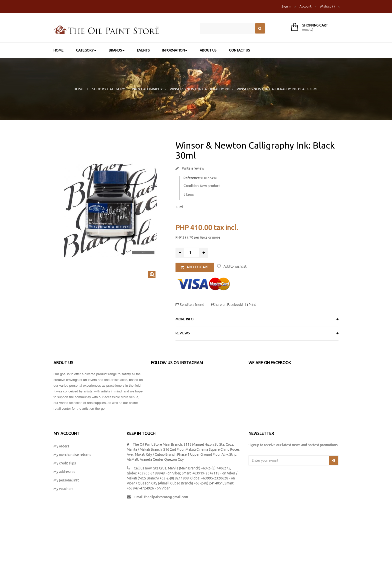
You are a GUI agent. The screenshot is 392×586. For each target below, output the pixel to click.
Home (79, 89)
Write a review (193, 168)
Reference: (192, 178)
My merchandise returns (72, 455)
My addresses (64, 472)
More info (184, 319)
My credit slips (65, 463)
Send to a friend (192, 305)
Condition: (191, 186)
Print (252, 305)
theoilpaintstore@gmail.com (166, 497)
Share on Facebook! (228, 305)
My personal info (66, 480)
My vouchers (63, 489)
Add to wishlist (235, 266)
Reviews (183, 333)
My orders (61, 446)
